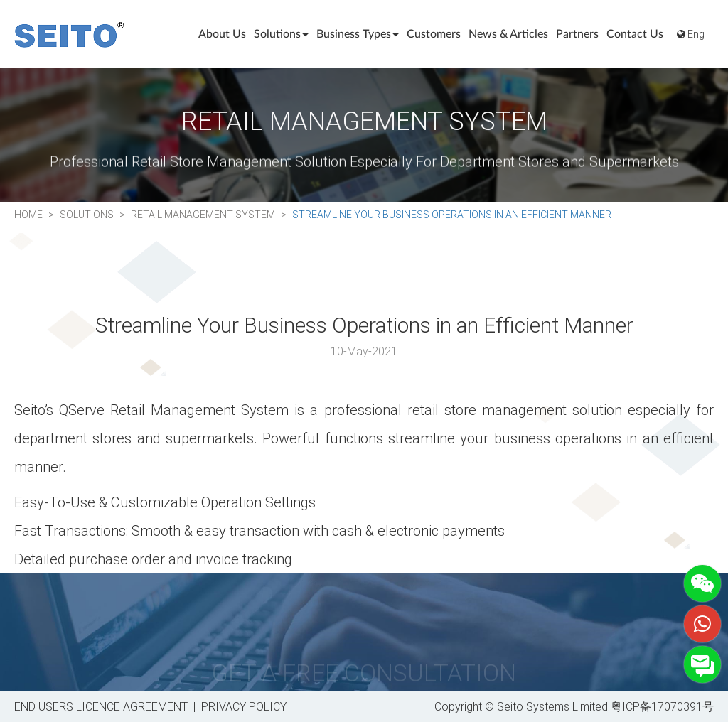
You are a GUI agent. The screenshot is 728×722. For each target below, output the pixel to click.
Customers (434, 34)
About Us (222, 34)
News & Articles (508, 34)
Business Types (358, 34)
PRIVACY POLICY (244, 706)
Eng (691, 34)
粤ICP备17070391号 (662, 706)
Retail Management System (203, 214)
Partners (577, 34)
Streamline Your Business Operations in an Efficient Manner (452, 214)
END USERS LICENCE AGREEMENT (101, 706)
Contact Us (635, 34)
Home (28, 214)
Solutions (281, 34)
